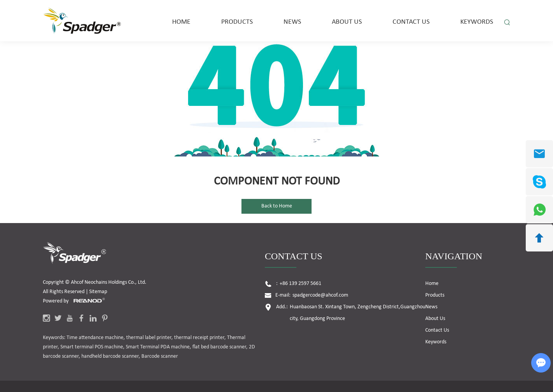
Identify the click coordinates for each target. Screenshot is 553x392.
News (292, 22)
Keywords (477, 22)
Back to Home (277, 206)
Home (181, 22)
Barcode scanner (160, 356)
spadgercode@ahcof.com (320, 295)
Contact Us (411, 22)
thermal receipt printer (199, 338)
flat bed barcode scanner (219, 347)
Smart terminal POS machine (92, 347)
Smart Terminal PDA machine (158, 347)
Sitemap (98, 292)
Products (237, 22)
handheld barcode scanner (110, 356)
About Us (347, 22)
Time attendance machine (95, 338)
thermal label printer (149, 338)
